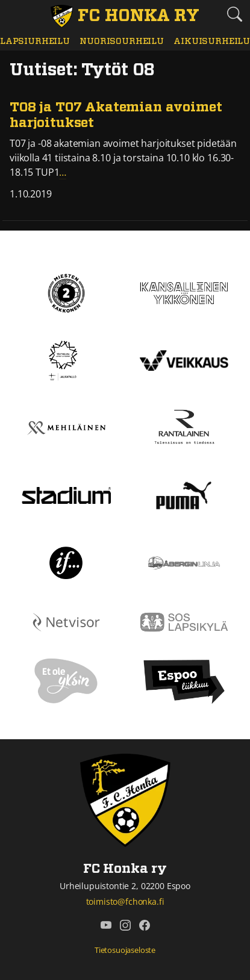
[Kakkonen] (66, 292)
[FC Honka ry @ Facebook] (145, 925)
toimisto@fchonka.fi (125, 901)
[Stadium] (66, 494)
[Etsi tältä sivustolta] (235, 14)
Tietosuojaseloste (125, 950)
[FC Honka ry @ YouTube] (106, 925)
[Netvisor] (66, 621)
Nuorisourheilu (122, 41)
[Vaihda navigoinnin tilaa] (15, 15)
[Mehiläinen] (66, 427)
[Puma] (184, 494)
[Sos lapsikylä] (184, 621)
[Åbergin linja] (184, 562)
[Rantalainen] (184, 427)
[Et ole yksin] (66, 681)
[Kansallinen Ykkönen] (184, 292)
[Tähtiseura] (66, 359)
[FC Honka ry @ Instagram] (125, 925)
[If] (66, 562)
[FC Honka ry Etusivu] (125, 16)
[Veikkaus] (184, 359)
